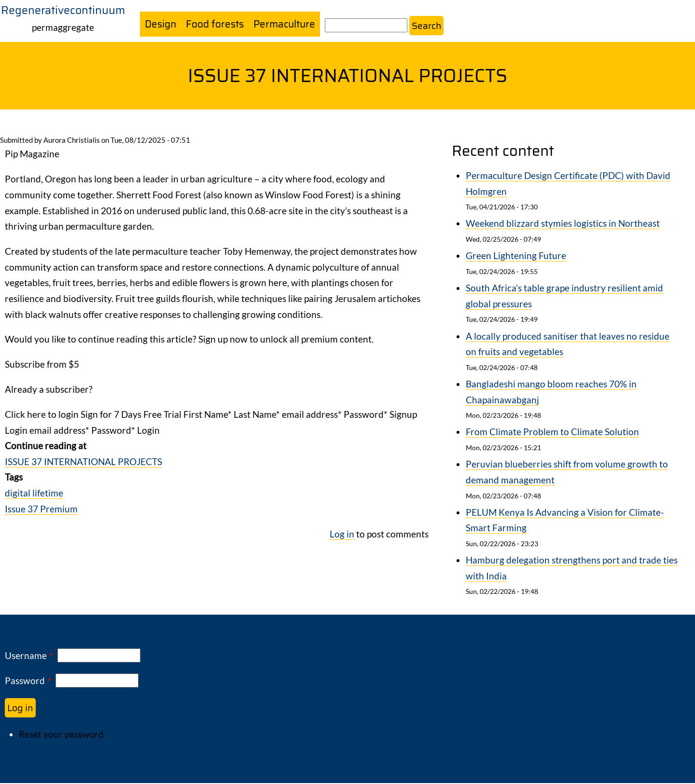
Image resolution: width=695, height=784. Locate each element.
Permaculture (289, 24)
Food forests (217, 24)
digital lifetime (34, 493)
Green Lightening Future (516, 256)
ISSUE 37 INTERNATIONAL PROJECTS (83, 462)
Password (25, 681)
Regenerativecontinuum (63, 10)
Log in (342, 534)
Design (161, 24)
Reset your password (61, 735)
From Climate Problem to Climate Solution (552, 433)
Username (26, 656)
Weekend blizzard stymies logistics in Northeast (563, 224)
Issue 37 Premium (41, 509)
